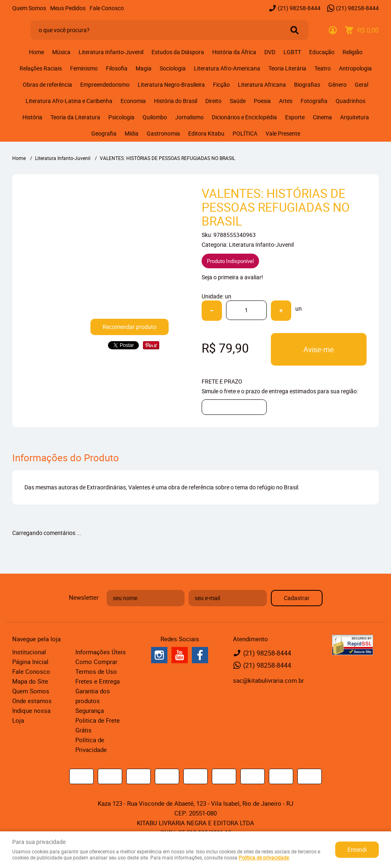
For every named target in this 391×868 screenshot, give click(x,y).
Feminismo (84, 68)
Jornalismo (189, 117)
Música (61, 52)
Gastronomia (163, 133)
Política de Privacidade (91, 745)
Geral (361, 84)
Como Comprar (96, 662)
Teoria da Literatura (75, 117)
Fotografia (314, 101)
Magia (144, 68)
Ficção (221, 84)
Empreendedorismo (105, 84)
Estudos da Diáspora (178, 52)
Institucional (29, 652)
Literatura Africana (262, 84)
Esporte (295, 117)
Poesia (262, 101)
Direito (213, 101)
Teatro (323, 68)
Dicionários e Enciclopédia (244, 117)
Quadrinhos (350, 101)
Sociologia (173, 68)
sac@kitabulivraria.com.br (268, 680)
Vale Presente (283, 133)
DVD (270, 52)
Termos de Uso (96, 671)
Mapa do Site (30, 681)
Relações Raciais (41, 68)
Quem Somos (29, 8)
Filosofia (117, 68)
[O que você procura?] (294, 30)
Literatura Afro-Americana (227, 68)
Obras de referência (47, 84)
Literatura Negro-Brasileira (171, 84)
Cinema (322, 117)
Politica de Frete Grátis (98, 725)
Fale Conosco (107, 8)
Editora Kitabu (206, 133)
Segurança (90, 710)
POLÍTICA (245, 133)
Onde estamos (32, 701)
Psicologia (121, 117)
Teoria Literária (287, 68)
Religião (353, 52)
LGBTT (292, 52)
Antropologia (355, 68)
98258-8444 (299, 8)
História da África (234, 52)
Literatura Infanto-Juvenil (111, 52)
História (32, 117)
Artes (286, 101)
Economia (133, 101)
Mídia (132, 133)
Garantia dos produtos (93, 696)
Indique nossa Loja (31, 715)
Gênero (337, 84)
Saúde (238, 101)
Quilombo (155, 117)
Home (36, 52)
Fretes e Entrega (98, 681)
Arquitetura (355, 117)
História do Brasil (176, 101)
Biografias (307, 84)
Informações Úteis (101, 652)
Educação (322, 52)
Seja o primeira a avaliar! (232, 277)
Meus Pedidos (68, 8)
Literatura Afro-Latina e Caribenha (69, 101)
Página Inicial (30, 662)
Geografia (104, 133)
